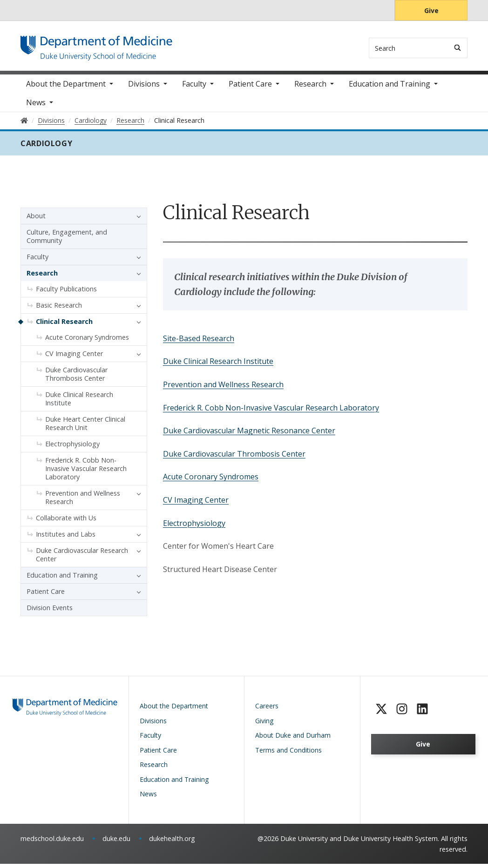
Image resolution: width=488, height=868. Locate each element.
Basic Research (59, 310)
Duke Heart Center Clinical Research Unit (85, 428)
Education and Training (390, 88)
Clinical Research (64, 326)
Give (431, 10)
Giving (264, 725)
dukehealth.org (172, 843)
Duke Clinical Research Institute (218, 366)
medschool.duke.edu (52, 843)
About (36, 220)
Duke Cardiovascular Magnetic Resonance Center (249, 435)
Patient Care (250, 88)
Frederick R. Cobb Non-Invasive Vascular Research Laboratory (271, 412)
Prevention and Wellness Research (223, 389)
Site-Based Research (199, 343)
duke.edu (116, 843)
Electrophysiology (194, 527)
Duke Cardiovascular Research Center (82, 559)
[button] (136, 221)
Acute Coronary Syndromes (211, 481)
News (36, 107)
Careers (267, 710)
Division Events (50, 612)
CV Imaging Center (196, 504)
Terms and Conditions (288, 754)
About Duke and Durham (293, 740)
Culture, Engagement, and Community (67, 241)
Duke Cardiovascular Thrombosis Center (234, 458)
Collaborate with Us (66, 522)
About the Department (66, 88)
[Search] (457, 48)
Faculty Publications (66, 293)
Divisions (144, 88)
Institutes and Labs (66, 539)
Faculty (194, 88)
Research (310, 88)
